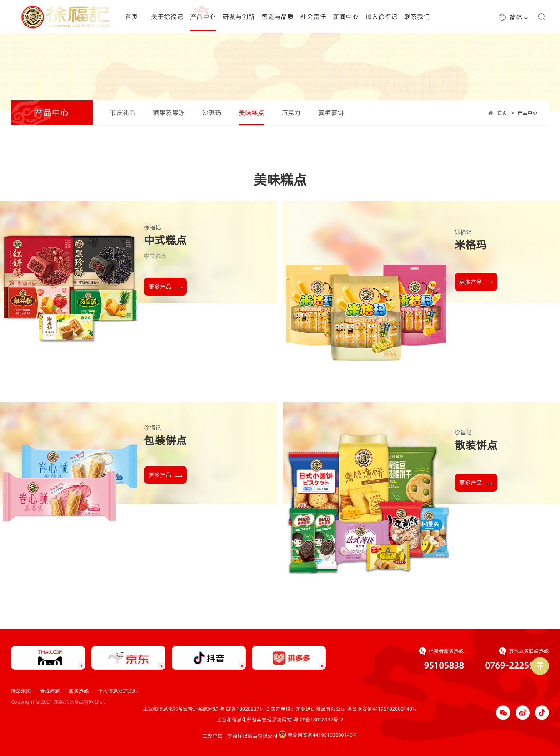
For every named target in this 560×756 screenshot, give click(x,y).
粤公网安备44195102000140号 (382, 709)
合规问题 (50, 691)
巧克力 (291, 113)
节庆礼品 (123, 113)
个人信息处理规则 (118, 691)
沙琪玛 (212, 113)
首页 (502, 113)
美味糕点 (251, 113)
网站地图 (21, 691)
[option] (280, 66)
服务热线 (79, 691)
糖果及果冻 (169, 113)
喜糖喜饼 (331, 113)
